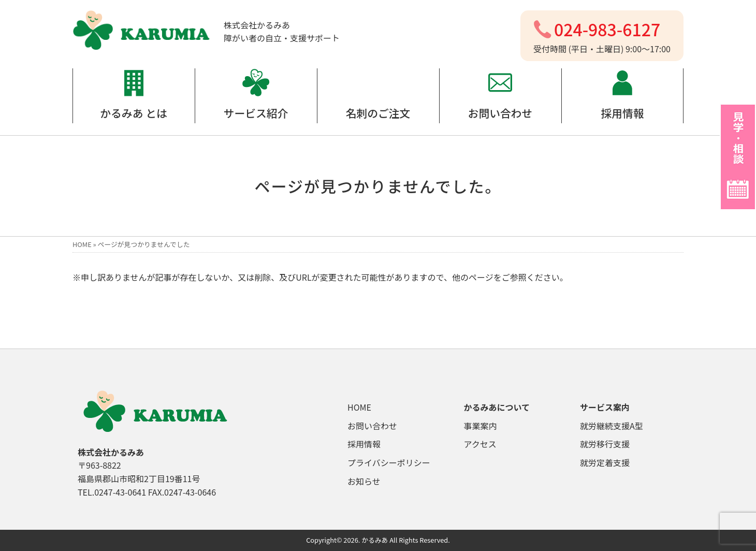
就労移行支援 (605, 444)
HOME (82, 244)
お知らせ (364, 481)
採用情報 (622, 113)
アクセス (480, 444)
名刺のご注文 (378, 113)
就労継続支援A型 (612, 426)
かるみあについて (497, 407)
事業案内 (481, 426)
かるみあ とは (133, 113)
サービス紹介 (256, 113)
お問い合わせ (500, 113)
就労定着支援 (605, 462)
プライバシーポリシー (389, 462)
